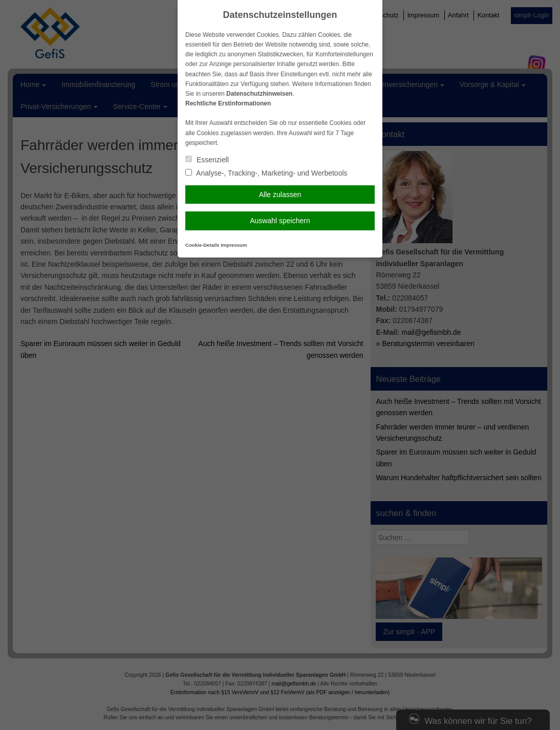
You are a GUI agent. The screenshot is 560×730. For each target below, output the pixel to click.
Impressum (234, 245)
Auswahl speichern (280, 221)
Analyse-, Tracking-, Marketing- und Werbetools (266, 173)
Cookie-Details (202, 245)
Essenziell (207, 160)
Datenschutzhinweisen (259, 94)
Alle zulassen (280, 195)
